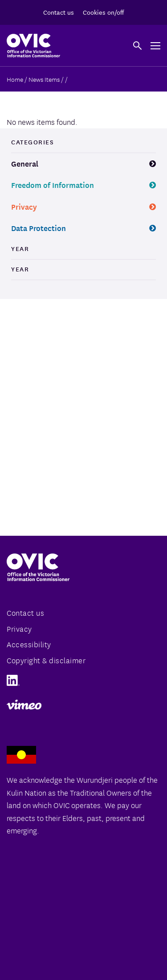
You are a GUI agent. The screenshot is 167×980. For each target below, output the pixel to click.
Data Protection (39, 228)
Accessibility (29, 644)
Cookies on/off (103, 12)
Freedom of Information (53, 185)
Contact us (59, 12)
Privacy (24, 206)
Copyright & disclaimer (46, 660)
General (25, 163)
